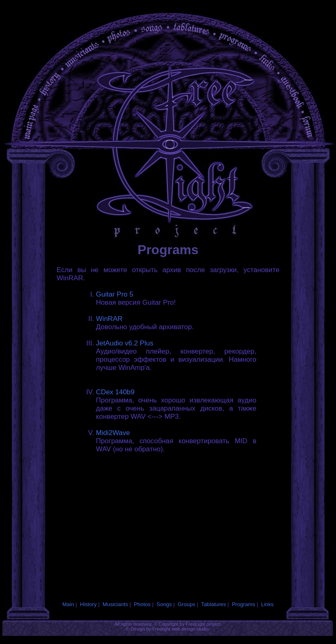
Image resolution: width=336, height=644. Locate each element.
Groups (186, 604)
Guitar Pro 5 (115, 294)
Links (267, 604)
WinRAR (109, 319)
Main (68, 604)
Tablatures (214, 604)
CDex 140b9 (115, 392)
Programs (243, 604)
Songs (164, 604)
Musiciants (115, 604)
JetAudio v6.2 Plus (125, 343)
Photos (142, 604)
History (88, 604)
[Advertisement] (117, 517)
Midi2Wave (113, 433)
